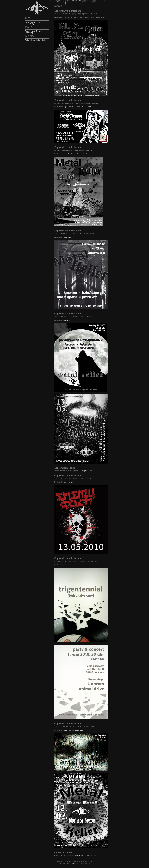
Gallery (39, 40)
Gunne (33, 31)
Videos (33, 40)
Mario (27, 33)
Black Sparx (67, 237)
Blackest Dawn (80, 730)
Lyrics (44, 40)
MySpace (33, 24)
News (27, 22)
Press (27, 24)
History (32, 22)
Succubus (67, 320)
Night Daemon (68, 107)
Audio (27, 40)
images (84, 471)
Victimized (81, 855)
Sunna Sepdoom (86, 107)
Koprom (76, 863)
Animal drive (68, 565)
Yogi (32, 33)
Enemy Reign (68, 482)
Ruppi (27, 31)
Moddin (39, 31)
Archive (39, 22)
